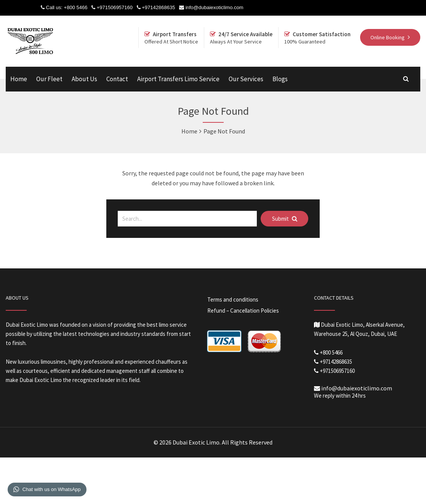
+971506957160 (115, 7)
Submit (285, 219)
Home (19, 79)
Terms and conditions (233, 299)
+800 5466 (76, 7)
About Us (84, 79)
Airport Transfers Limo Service (178, 79)
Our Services (246, 79)
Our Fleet (49, 79)
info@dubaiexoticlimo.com (215, 7)
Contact (117, 79)
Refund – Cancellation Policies (243, 311)
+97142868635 (158, 7)
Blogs (280, 79)
